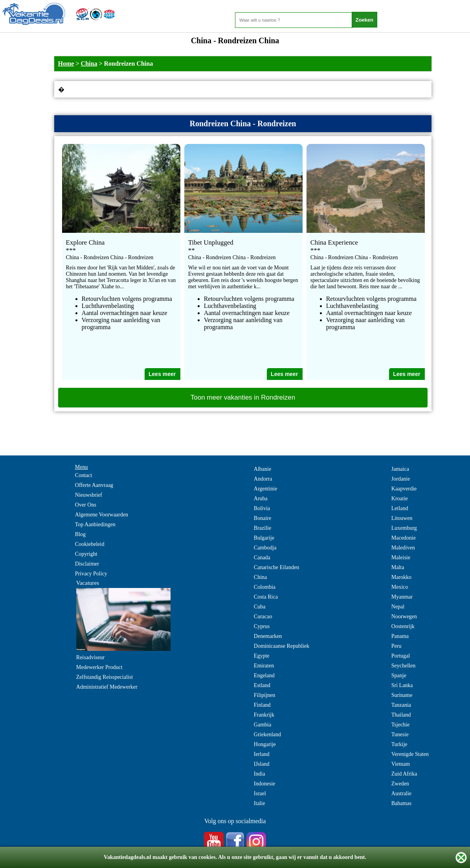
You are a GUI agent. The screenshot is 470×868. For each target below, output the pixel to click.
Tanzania (401, 705)
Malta (398, 567)
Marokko (401, 577)
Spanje (399, 675)
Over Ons (86, 505)
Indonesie (264, 784)
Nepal (398, 607)
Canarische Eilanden (276, 567)
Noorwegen (404, 616)
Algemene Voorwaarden (102, 515)
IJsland (262, 764)
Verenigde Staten (410, 754)
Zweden (400, 784)
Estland (262, 685)
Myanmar (402, 597)
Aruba (261, 499)
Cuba (260, 607)
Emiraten (264, 666)
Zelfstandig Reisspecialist (105, 677)
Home (66, 64)
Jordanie (401, 479)
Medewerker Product (99, 667)
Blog (80, 534)
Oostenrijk (403, 626)
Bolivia (262, 508)
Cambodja (265, 548)
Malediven (403, 548)
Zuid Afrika (404, 774)
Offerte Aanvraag (94, 485)
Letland (400, 508)
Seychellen (403, 666)
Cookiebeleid (90, 544)
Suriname (402, 695)
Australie (401, 793)
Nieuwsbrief (89, 495)
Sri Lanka (402, 685)
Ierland (262, 754)
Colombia (265, 587)
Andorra (263, 479)
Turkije (399, 744)
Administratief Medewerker (107, 687)
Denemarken (268, 636)
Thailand (401, 715)
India (260, 774)
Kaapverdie (404, 489)
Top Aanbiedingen (95, 524)
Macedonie (404, 538)
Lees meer (162, 374)
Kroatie (400, 499)
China (89, 64)
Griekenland (267, 734)
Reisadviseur (90, 657)
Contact (84, 475)
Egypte (262, 656)
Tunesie (400, 734)
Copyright (86, 554)
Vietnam (401, 764)
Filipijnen (264, 695)
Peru (397, 646)
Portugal (401, 656)
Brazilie (263, 528)
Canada (262, 557)
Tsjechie (400, 725)
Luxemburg (404, 528)
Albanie (263, 469)
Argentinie (266, 489)
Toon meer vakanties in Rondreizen (243, 397)
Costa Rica (266, 597)
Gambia (263, 725)
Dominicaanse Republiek (282, 646)
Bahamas (401, 803)
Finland (262, 705)
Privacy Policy (91, 574)
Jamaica (400, 469)
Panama (400, 636)
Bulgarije (264, 538)
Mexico (400, 587)
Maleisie (401, 557)
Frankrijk (264, 715)
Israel (260, 793)
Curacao (263, 616)
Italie (260, 803)
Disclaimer (87, 564)
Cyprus (262, 626)
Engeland (264, 675)
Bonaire (263, 518)
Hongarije (265, 744)
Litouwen (402, 518)
